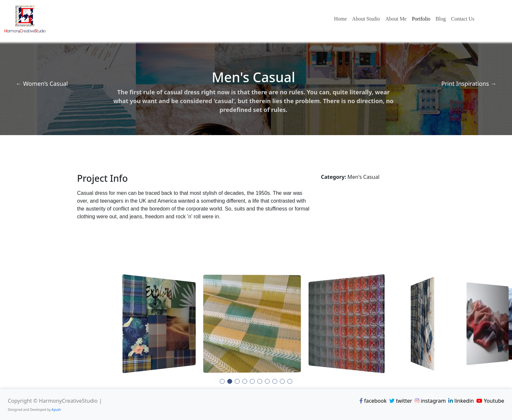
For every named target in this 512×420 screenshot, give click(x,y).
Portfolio (421, 19)
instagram (430, 401)
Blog (441, 19)
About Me (396, 19)
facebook (373, 401)
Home (340, 19)
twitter (401, 401)
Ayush (56, 410)
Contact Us (463, 19)
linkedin (461, 401)
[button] (222, 381)
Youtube (490, 401)
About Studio (366, 19)
